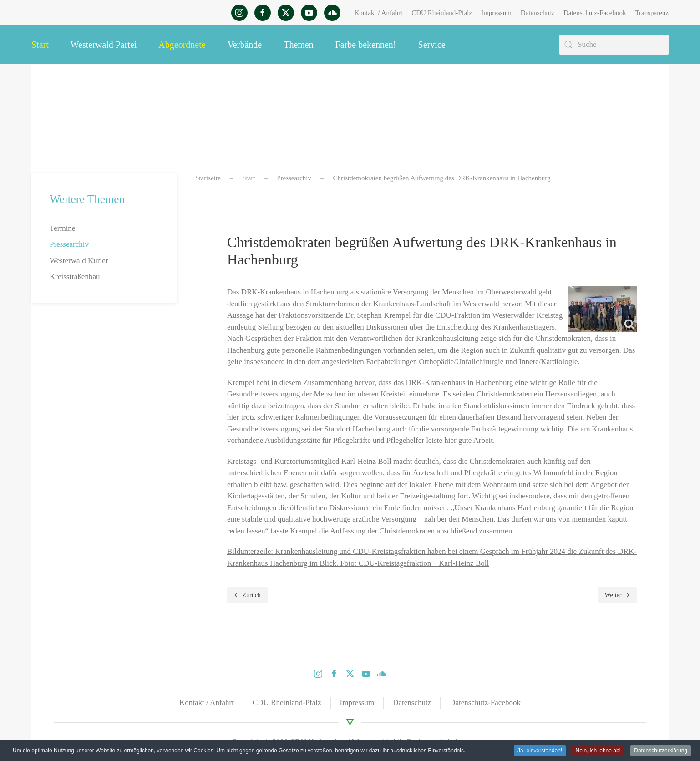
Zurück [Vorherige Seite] (248, 595)
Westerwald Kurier (79, 261)
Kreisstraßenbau (75, 276)
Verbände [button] (245, 45)
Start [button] (40, 45)
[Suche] (614, 45)
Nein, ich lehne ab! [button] (598, 751)
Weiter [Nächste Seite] (617, 595)
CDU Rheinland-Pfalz (442, 13)
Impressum (496, 13)
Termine (62, 228)
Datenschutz (538, 13)
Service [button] (432, 45)
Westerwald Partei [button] (104, 45)
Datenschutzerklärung (661, 751)
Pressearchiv (69, 244)
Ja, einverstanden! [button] (540, 751)
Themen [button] (299, 45)
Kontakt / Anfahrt (378, 13)
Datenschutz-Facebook (595, 13)
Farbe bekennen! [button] (366, 45)
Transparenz (652, 13)
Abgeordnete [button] (182, 45)
